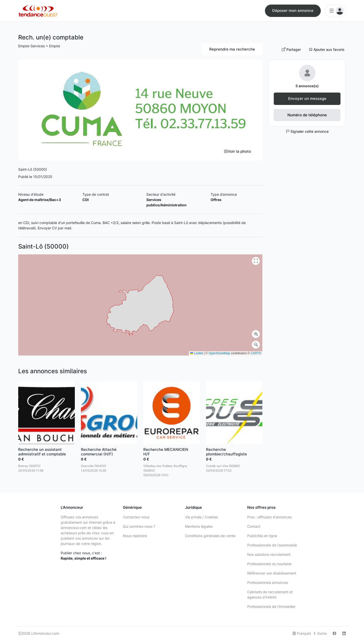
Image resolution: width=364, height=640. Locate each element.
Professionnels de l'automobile (272, 545)
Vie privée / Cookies (201, 517)
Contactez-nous (136, 517)
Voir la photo (237, 151)
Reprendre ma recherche (232, 49)
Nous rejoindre (135, 536)
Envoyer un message (307, 98)
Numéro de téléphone (307, 115)
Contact (254, 526)
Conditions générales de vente (210, 536)
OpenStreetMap (219, 353)
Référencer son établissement (272, 573)
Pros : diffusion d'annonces (269, 517)
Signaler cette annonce (307, 131)
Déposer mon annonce (293, 10)
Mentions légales (199, 526)
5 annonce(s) (307, 86)
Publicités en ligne (262, 536)
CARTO (256, 353)
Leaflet (197, 353)
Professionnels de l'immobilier (271, 606)
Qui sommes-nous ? (139, 526)
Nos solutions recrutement (269, 554)
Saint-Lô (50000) (33, 169)
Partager (291, 49)
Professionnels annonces (268, 582)
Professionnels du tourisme (269, 564)
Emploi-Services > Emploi (39, 46)
